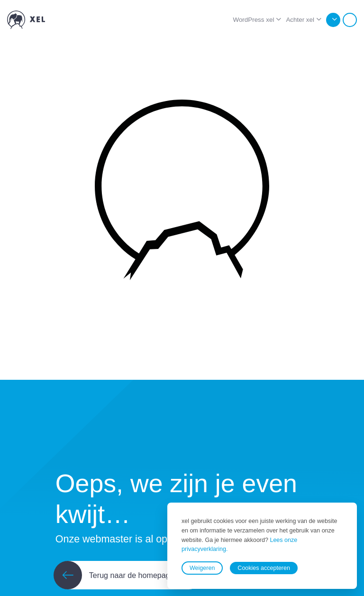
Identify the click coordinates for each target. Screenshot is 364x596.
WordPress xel (253, 20)
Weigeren (202, 568)
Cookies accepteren (264, 568)
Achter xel (300, 20)
